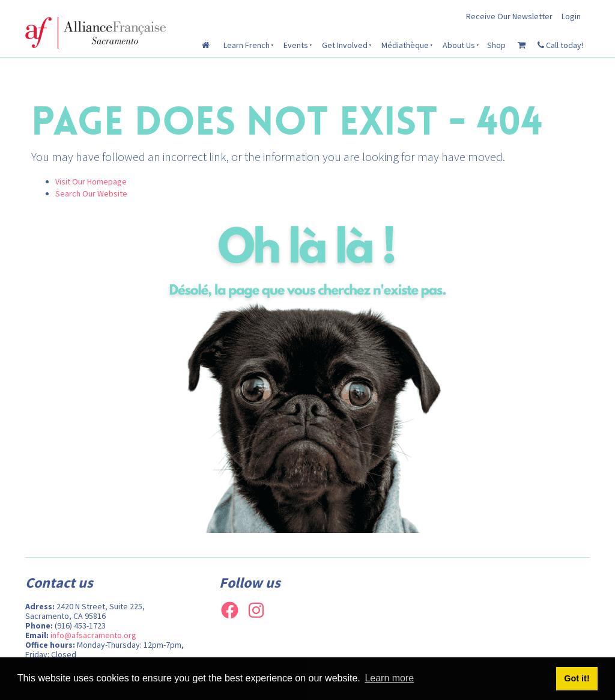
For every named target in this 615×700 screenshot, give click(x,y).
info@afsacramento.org (93, 635)
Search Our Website (91, 193)
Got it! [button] (577, 678)
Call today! (560, 45)
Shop (496, 45)
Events (296, 45)
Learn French (247, 45)
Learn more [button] (389, 678)
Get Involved (345, 45)
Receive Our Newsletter (509, 16)
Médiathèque (405, 45)
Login (571, 16)
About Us (459, 45)
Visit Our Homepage (91, 181)
